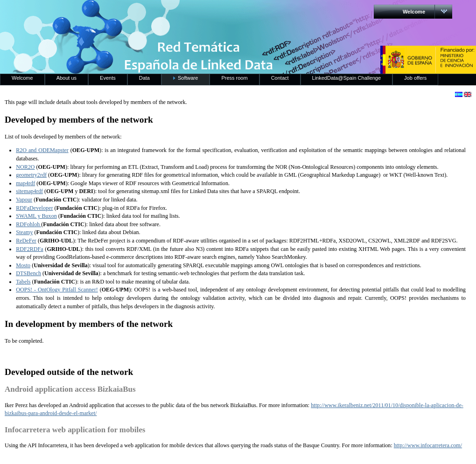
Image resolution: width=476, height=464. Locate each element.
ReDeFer (26, 241)
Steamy (24, 232)
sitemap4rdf (29, 191)
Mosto (23, 265)
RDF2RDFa (29, 249)
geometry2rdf (31, 175)
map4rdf (25, 183)
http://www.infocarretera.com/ (428, 445)
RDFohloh (28, 224)
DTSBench (28, 273)
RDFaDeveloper (34, 208)
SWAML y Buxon (36, 216)
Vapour (24, 200)
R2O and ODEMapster (42, 150)
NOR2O (25, 167)
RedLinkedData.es (98, 14)
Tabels (23, 282)
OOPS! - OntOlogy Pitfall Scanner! (57, 290)
